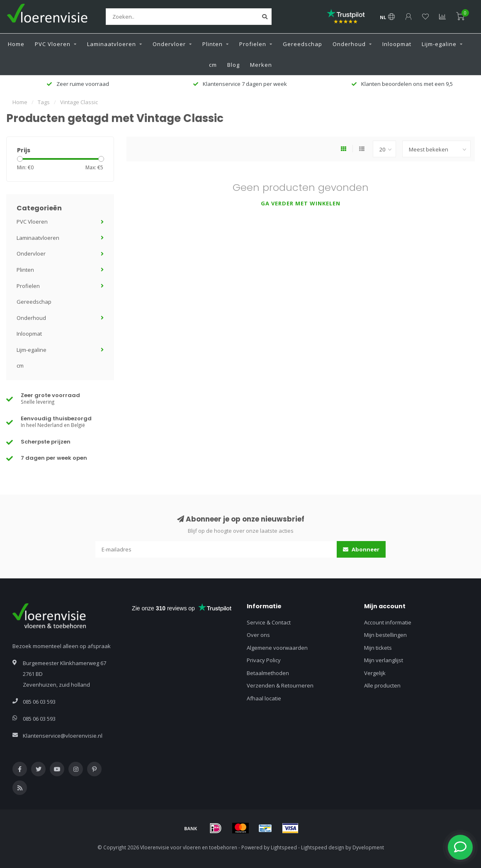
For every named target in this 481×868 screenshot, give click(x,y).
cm (213, 65)
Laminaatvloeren (112, 44)
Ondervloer (169, 44)
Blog (233, 65)
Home (16, 44)
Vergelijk (375, 673)
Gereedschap (302, 44)
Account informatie (388, 622)
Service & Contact (269, 622)
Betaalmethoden (268, 673)
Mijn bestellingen (385, 635)
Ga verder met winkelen (301, 203)
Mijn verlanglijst (384, 660)
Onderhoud (349, 44)
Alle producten (382, 685)
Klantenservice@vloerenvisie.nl (63, 736)
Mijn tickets (378, 648)
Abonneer (361, 549)
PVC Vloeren (53, 44)
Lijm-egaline (439, 44)
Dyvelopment (368, 847)
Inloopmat (397, 44)
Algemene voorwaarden (277, 648)
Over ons (258, 635)
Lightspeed (284, 847)
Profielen (253, 44)
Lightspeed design (323, 847)
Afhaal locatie (264, 698)
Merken (261, 65)
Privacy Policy (264, 660)
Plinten (213, 44)
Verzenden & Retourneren (280, 685)
